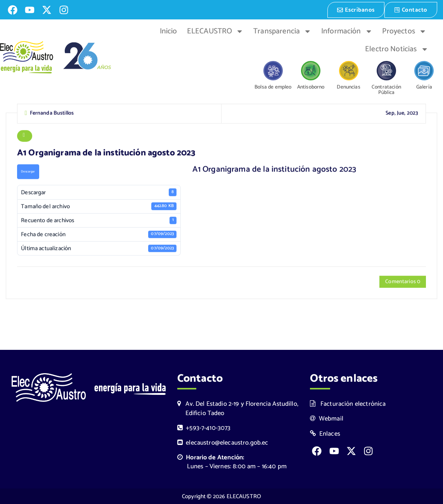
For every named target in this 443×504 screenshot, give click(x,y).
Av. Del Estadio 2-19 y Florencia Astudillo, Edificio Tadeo (238, 408)
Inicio (169, 31)
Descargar (28, 172)
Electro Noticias (397, 49)
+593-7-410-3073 (204, 428)
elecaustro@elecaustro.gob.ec (223, 442)
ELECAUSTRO (215, 31)
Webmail (327, 419)
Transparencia (282, 31)
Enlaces (325, 434)
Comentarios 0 (403, 282)
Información (347, 31)
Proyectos (404, 31)
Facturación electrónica (348, 404)
